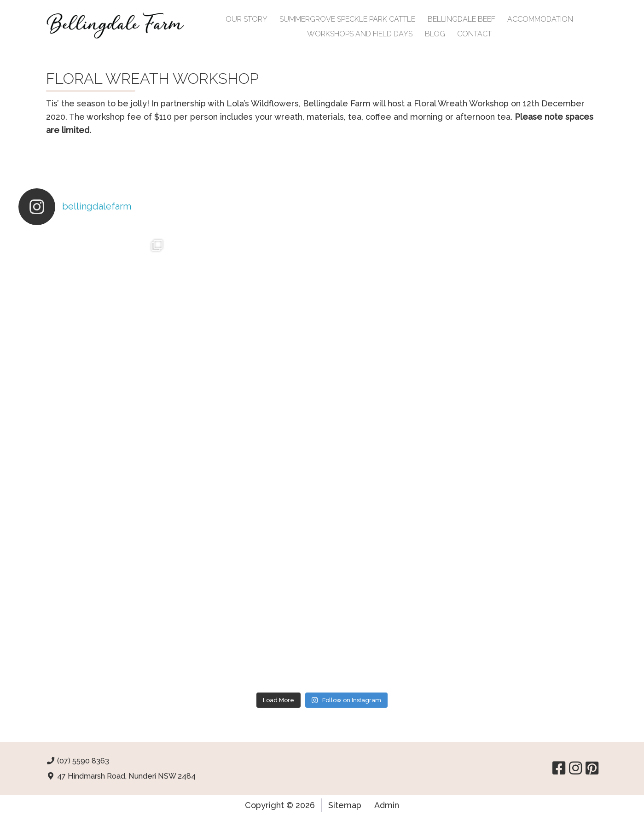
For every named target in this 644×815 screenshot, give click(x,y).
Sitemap (345, 805)
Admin (387, 805)
